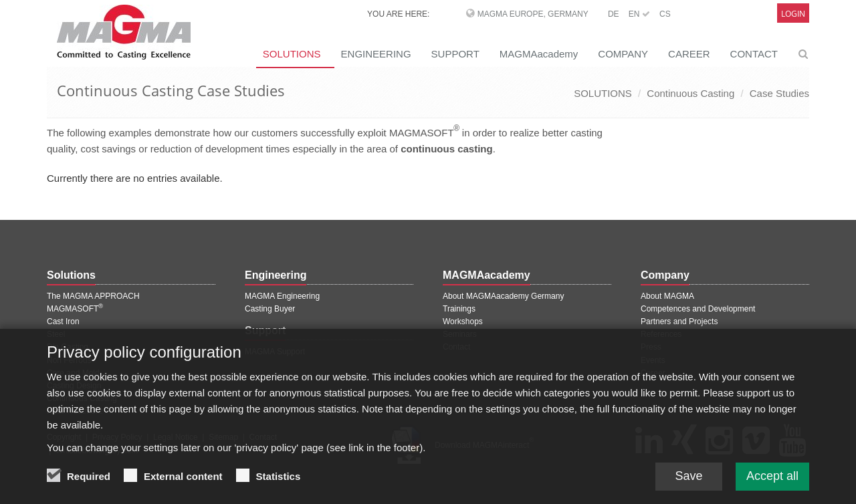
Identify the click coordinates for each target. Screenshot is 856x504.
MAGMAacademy (539, 54)
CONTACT (754, 54)
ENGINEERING (376, 54)
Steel (56, 334)
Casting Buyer (270, 309)
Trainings (459, 309)
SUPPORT (455, 54)
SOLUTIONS (292, 54)
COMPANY (623, 54)
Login (793, 14)
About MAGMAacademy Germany (503, 296)
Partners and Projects (679, 322)
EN (639, 14)
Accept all (772, 485)
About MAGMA (667, 296)
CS (665, 14)
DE (614, 14)
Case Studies (779, 93)
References (661, 334)
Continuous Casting (690, 93)
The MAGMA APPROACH (93, 296)
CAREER (689, 54)
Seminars (460, 334)
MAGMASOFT (75, 309)
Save (688, 485)
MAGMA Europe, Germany (533, 14)
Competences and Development (698, 309)
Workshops (463, 322)
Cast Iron (63, 322)
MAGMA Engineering (282, 296)
